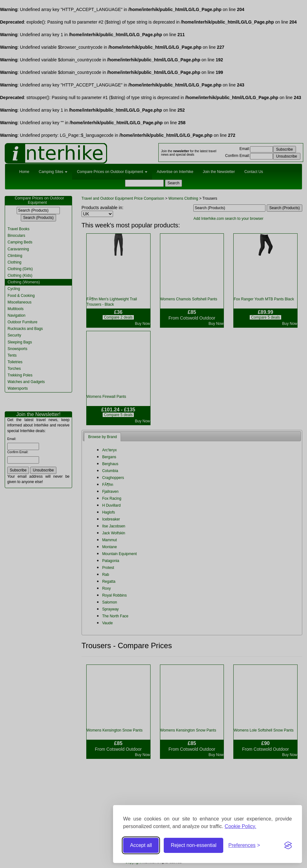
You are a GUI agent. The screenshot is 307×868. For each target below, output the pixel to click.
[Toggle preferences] (244, 846)
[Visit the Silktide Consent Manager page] (288, 845)
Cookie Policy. (241, 826)
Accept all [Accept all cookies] (141, 845)
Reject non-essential (193, 845)
